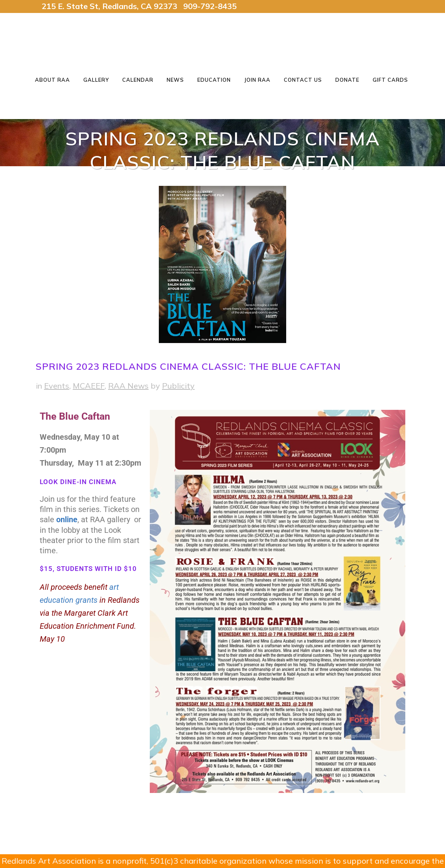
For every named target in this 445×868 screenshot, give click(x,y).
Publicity (178, 386)
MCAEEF (89, 386)
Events (57, 386)
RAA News (128, 386)
